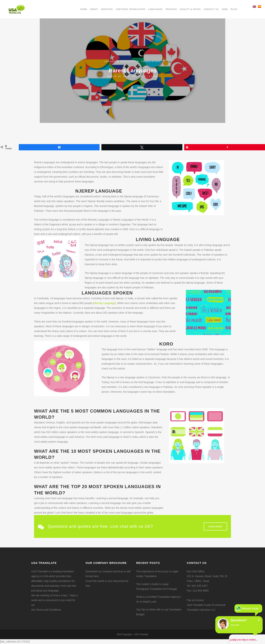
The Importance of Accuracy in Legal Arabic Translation (157, 574)
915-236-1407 (200, 586)
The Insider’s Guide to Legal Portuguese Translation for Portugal (156, 587)
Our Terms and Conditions (46, 610)
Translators (151, 61)
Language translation (122, 61)
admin (141, 76)
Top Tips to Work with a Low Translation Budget (159, 612)
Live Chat (215, 526)
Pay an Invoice (195, 600)
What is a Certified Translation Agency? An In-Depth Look (159, 599)
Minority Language (104, 303)
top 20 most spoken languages (113, 487)
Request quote (250, 608)
